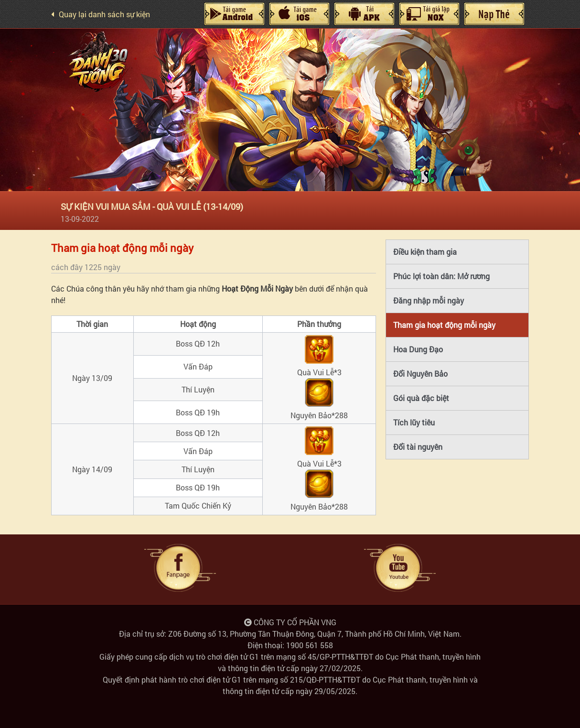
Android (234, 14)
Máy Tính (364, 14)
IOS (299, 14)
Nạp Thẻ (494, 14)
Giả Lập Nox (429, 14)
